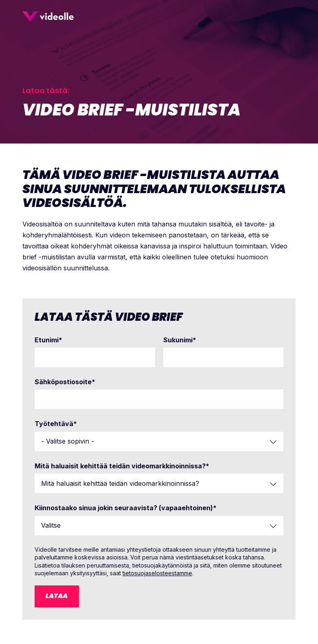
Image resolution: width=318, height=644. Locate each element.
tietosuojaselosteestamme (157, 573)
